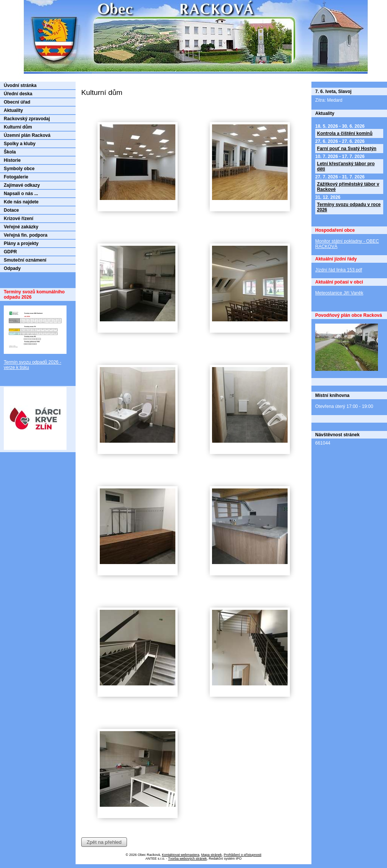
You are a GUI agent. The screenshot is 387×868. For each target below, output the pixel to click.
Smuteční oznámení (25, 260)
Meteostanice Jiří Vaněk (339, 293)
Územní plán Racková (27, 135)
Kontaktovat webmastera (180, 855)
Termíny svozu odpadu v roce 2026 (349, 207)
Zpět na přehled (104, 842)
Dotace (11, 210)
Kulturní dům (18, 127)
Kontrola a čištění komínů (345, 133)
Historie (12, 160)
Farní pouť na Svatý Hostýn (347, 149)
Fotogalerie (16, 177)
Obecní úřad (17, 102)
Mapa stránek (211, 855)
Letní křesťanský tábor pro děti (346, 166)
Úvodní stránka (20, 85)
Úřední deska (18, 94)
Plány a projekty (21, 243)
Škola (10, 152)
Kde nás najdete (21, 202)
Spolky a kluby (20, 144)
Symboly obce (19, 169)
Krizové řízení (19, 219)
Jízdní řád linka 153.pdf (339, 270)
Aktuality (13, 110)
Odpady (12, 268)
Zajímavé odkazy (22, 185)
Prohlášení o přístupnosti (243, 855)
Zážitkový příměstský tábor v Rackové (348, 187)
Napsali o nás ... (21, 194)
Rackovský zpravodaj (27, 119)
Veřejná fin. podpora (26, 235)
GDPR (10, 252)
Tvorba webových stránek (188, 859)
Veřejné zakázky (21, 227)
